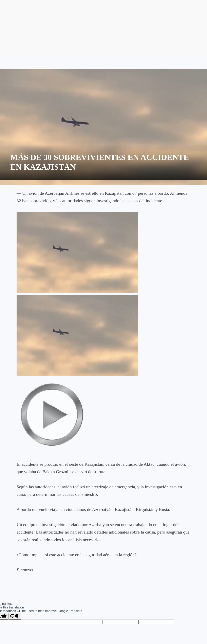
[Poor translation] (15, 616)
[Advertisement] (103, 28)
